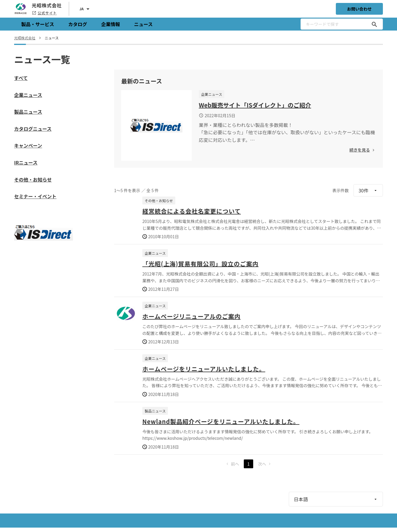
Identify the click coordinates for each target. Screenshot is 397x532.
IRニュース (26, 162)
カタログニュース (33, 129)
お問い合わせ (359, 9)
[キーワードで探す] (374, 24)
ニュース (143, 24)
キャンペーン (28, 145)
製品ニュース (28, 112)
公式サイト (44, 13)
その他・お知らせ (33, 179)
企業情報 (111, 24)
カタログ (78, 24)
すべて (21, 78)
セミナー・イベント (35, 196)
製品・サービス (38, 24)
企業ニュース (28, 95)
